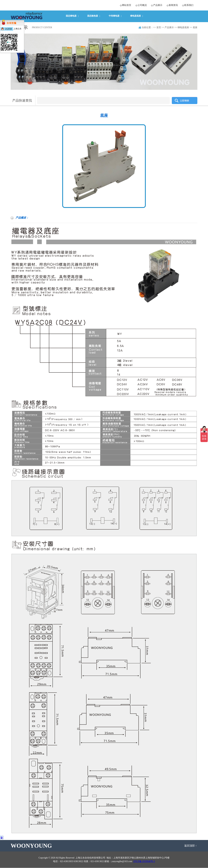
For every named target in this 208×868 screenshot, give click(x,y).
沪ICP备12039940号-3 (144, 861)
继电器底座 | (137, 16)
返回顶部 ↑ (191, 846)
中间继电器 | (115, 16)
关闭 (20, 18)
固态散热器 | (94, 16)
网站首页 (127, 5)
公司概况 (142, 5)
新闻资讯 (173, 5)
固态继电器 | (72, 16)
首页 (159, 27)
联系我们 (189, 5)
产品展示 (158, 5)
